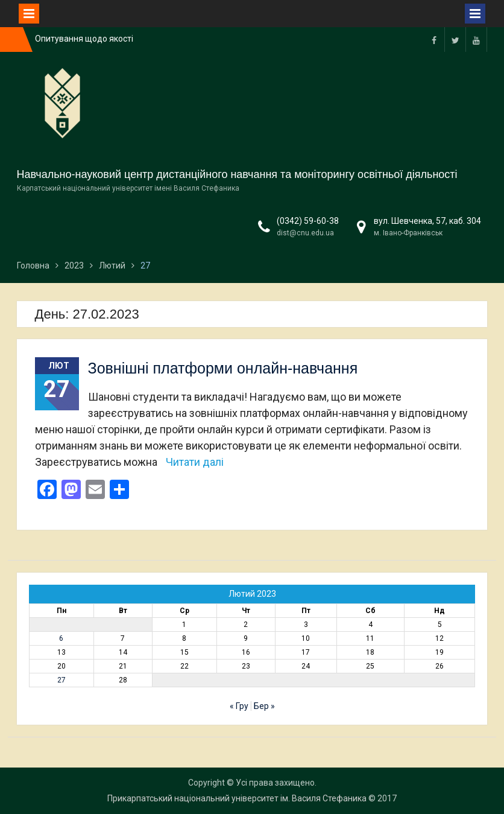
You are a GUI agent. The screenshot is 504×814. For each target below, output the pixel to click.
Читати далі (195, 462)
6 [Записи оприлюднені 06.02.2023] (61, 638)
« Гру (239, 706)
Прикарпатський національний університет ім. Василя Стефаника (237, 798)
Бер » (264, 706)
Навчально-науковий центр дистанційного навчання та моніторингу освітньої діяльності (237, 174)
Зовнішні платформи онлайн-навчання (223, 368)
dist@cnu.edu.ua (305, 233)
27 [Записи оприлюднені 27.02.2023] (61, 680)
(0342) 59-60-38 (308, 221)
